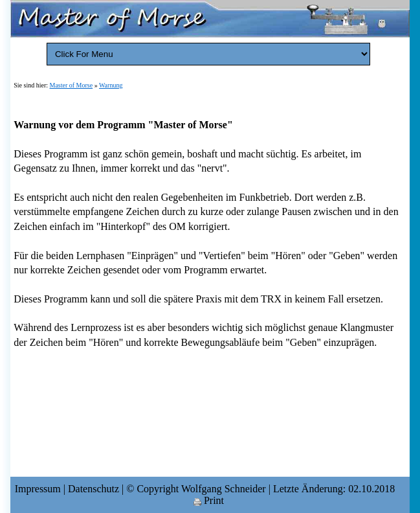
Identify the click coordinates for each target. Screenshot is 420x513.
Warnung (111, 85)
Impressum (38, 489)
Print (209, 500)
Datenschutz (94, 489)
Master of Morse (72, 85)
